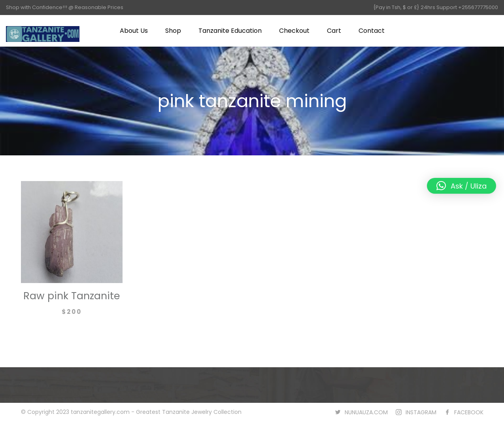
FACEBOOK (469, 412)
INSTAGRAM (421, 412)
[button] (462, 186)
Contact (372, 31)
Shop (173, 31)
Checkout (294, 31)
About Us (134, 31)
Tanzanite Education (230, 31)
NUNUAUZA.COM (366, 412)
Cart (334, 31)
